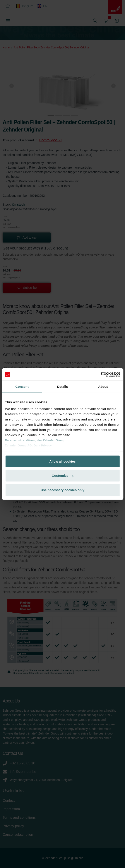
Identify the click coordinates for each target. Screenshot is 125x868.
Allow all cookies (62, 461)
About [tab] (103, 386)
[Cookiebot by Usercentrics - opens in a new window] (101, 374)
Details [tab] (63, 386)
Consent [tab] (22, 386)
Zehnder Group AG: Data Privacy (28, 445)
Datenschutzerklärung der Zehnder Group (35, 440)
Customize (63, 476)
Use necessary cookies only (62, 490)
